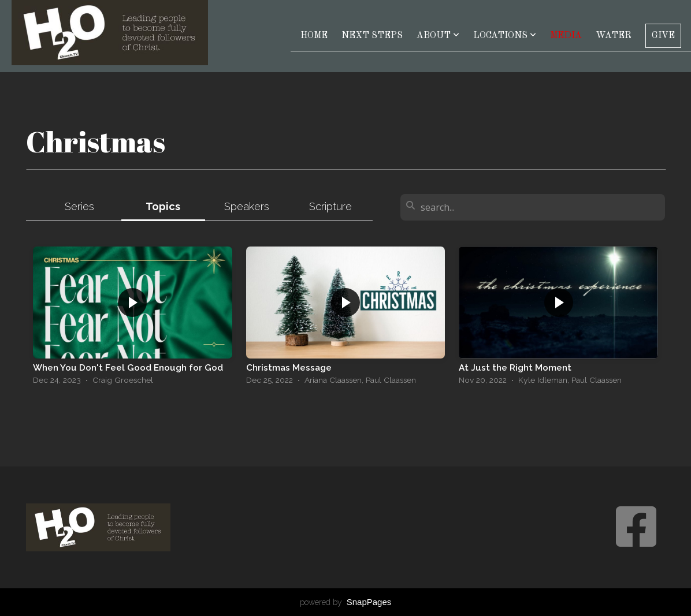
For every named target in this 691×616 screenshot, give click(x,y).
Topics (163, 206)
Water (614, 36)
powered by (346, 602)
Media (566, 36)
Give (663, 36)
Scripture (330, 206)
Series (79, 206)
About (438, 36)
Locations (505, 36)
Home (314, 36)
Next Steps (372, 36)
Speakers (247, 206)
